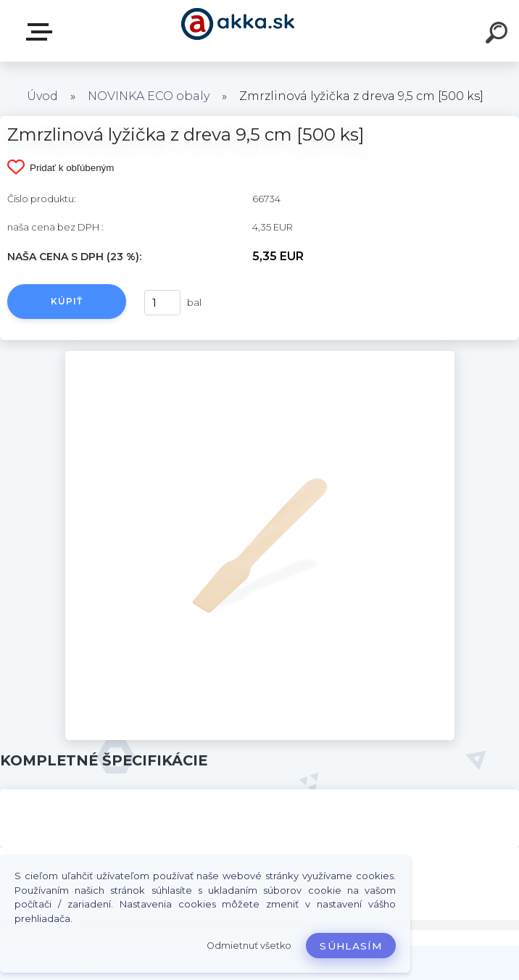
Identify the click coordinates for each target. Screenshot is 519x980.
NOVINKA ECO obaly (149, 96)
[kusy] (162, 303)
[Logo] (238, 31)
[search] (499, 35)
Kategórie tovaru (42, 32)
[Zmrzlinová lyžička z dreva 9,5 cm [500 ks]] (260, 356)
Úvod (42, 96)
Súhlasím (351, 946)
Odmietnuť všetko (249, 946)
